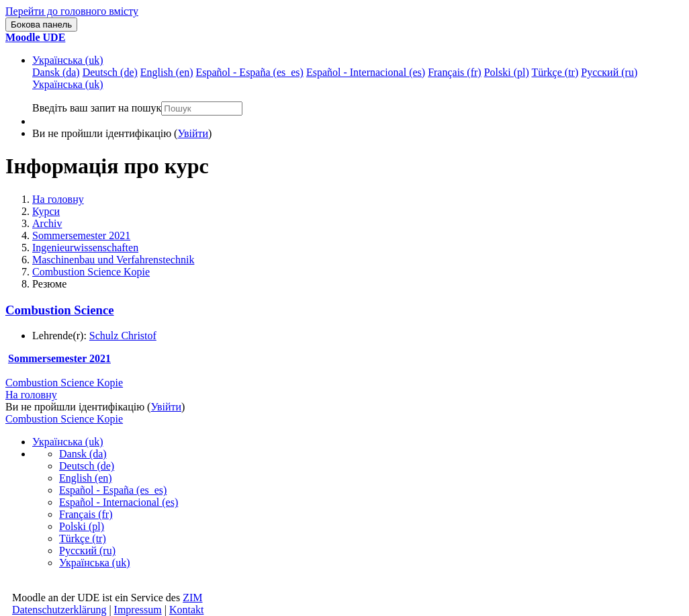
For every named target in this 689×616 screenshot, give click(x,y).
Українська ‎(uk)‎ (68, 60)
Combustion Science (60, 310)
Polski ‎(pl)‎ (82, 526)
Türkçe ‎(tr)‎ (83, 538)
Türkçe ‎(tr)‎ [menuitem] (555, 72)
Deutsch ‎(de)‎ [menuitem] (110, 72)
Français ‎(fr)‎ (86, 514)
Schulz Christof (123, 336)
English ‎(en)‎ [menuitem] (167, 72)
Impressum (138, 610)
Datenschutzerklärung (59, 610)
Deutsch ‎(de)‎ (87, 466)
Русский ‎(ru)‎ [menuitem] (609, 72)
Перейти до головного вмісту (72, 11)
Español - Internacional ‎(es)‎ (119, 502)
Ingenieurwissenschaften (85, 248)
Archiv (47, 223)
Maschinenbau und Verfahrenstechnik (113, 260)
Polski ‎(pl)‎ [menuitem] (507, 72)
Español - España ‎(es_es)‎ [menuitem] (249, 72)
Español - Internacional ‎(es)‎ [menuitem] (366, 72)
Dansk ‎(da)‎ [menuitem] (56, 72)
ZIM (192, 598)
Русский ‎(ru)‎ (87, 551)
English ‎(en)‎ (86, 478)
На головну (58, 199)
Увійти (193, 133)
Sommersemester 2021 (81, 235)
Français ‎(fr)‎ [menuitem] (455, 72)
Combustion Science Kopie (91, 272)
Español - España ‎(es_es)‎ (113, 490)
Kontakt (187, 610)
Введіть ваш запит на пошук (97, 108)
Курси (46, 211)
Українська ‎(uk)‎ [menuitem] (68, 84)
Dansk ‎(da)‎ (83, 454)
